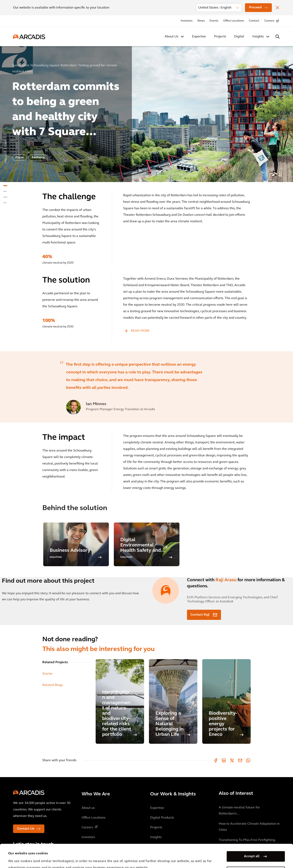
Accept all (252, 833)
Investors (187, 21)
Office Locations (234, 21)
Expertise (199, 37)
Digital (239, 37)
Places (20, 158)
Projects (220, 37)
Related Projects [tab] (55, 662)
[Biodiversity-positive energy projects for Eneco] (226, 701)
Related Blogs (53, 685)
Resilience (38, 158)
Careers (269, 21)
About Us (171, 37)
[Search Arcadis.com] (278, 37)
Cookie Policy (114, 857)
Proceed (255, 8)
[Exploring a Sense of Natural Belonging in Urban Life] (173, 701)
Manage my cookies (252, 848)
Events (214, 21)
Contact (254, 21)
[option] (146, 112)
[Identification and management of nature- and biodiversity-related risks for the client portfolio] (120, 701)
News (201, 21)
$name (47, 674)
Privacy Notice (84, 857)
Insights (258, 37)
